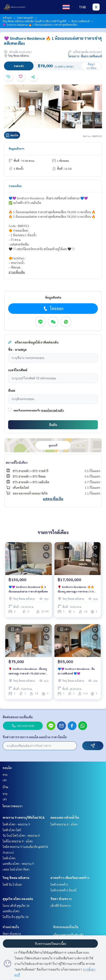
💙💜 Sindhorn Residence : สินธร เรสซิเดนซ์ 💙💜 (76, 671)
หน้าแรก (7, 18)
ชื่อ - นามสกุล (17, 349)
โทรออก (53, 309)
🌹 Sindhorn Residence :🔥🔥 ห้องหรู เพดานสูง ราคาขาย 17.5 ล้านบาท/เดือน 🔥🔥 (76, 589)
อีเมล (12, 390)
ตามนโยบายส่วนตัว (52, 410)
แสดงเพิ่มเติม (53, 499)
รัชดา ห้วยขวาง (61, 899)
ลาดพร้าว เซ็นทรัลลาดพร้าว (70, 878)
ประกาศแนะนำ (25, 18)
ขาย (5, 775)
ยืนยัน (53, 425)
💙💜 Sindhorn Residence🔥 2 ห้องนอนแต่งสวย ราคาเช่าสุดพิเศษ (28, 589)
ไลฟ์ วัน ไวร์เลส (12, 884)
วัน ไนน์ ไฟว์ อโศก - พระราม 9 (21, 835)
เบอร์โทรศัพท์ (18, 370)
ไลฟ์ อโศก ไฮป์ (12, 830)
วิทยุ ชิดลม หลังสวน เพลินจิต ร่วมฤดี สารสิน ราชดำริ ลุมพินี (34, 21)
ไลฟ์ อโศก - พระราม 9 (16, 824)
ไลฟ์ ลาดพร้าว (59, 884)
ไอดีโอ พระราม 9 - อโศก (18, 841)
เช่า (5, 780)
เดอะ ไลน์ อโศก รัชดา (16, 869)
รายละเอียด (15, 186)
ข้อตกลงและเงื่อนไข (66, 927)
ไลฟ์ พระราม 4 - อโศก (64, 824)
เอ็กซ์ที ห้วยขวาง (61, 905)
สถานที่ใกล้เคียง (17, 462)
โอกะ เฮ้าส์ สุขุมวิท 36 (16, 905)
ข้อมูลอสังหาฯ (16, 149)
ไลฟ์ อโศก (9, 858)
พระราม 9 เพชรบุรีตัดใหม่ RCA (24, 817)
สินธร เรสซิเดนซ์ (81, 21)
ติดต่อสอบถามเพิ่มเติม (18, 717)
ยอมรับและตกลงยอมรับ (27, 410)
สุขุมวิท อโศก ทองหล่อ (18, 899)
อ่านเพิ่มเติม (17, 272)
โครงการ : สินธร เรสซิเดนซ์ (85, 56)
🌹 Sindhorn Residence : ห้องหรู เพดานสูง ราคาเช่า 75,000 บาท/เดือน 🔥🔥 (28, 671)
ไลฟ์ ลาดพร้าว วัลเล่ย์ (63, 890)
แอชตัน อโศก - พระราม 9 (18, 864)
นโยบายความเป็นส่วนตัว (68, 935)
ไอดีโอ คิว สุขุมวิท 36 (16, 917)
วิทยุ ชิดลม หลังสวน (16, 878)
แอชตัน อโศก (11, 911)
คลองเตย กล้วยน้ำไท (65, 817)
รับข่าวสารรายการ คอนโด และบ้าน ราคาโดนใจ (35, 737)
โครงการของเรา (13, 806)
